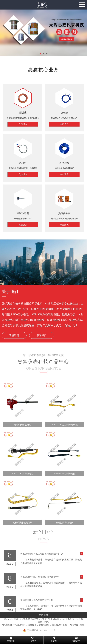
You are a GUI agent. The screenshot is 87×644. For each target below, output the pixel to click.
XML (82, 625)
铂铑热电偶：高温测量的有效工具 (37, 600)
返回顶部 (43, 615)
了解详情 (14, 335)
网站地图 (74, 625)
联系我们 (42, 335)
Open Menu (82, 5)
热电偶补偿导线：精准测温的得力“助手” (40, 577)
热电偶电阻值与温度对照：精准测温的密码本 (42, 554)
